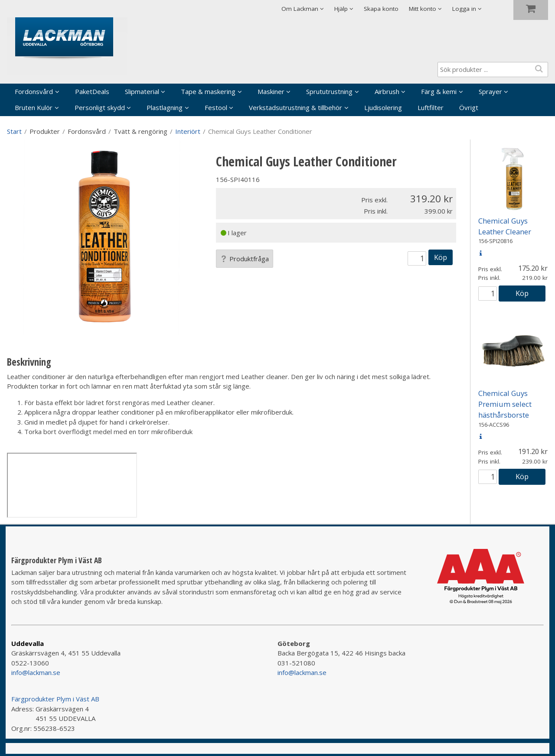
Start (14, 131)
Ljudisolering (383, 107)
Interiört (188, 131)
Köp (441, 257)
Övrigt (469, 107)
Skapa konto (381, 9)
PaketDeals (92, 91)
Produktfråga (245, 259)
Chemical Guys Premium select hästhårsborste (505, 404)
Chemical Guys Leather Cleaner (505, 226)
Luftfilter (431, 107)
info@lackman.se (36, 672)
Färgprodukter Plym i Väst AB (55, 699)
